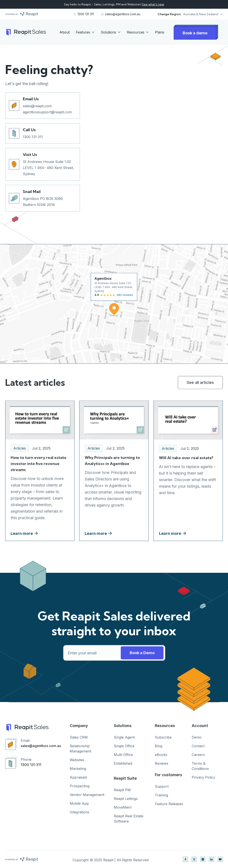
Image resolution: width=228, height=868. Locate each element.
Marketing (78, 769)
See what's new (153, 4)
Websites (77, 760)
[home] (26, 32)
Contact (198, 746)
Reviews (162, 763)
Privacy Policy (203, 777)
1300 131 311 (33, 137)
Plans (160, 32)
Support (162, 786)
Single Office (124, 746)
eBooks (161, 755)
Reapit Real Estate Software (129, 819)
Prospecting (80, 786)
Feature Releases (169, 804)
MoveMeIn (123, 807)
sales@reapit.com (37, 106)
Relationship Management (80, 749)
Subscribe (163, 737)
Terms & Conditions (200, 766)
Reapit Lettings (126, 799)
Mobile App (79, 803)
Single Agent (124, 737)
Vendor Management (87, 795)
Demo (197, 737)
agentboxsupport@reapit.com (47, 112)
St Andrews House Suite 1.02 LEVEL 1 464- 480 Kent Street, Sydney (48, 168)
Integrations (79, 812)
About (65, 32)
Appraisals (78, 777)
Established (123, 763)
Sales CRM (79, 737)
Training (161, 795)
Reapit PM (122, 790)
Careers (198, 755)
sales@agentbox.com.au (41, 746)
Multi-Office (123, 755)
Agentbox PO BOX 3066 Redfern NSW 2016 (43, 202)
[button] (203, 14)
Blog (159, 746)
